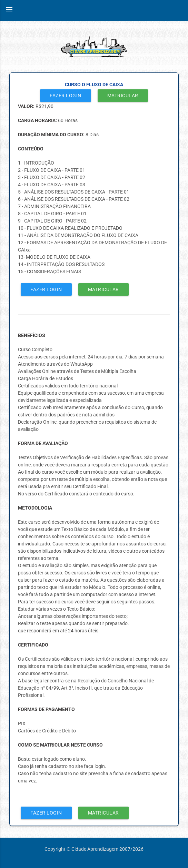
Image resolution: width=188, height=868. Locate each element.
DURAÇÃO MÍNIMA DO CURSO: (52, 135)
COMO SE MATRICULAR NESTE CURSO (60, 745)
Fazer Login (66, 96)
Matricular (123, 96)
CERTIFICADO (33, 645)
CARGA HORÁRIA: (38, 120)
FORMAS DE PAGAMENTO (46, 709)
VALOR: (27, 106)
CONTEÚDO (31, 149)
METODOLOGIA (35, 508)
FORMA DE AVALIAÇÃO (43, 443)
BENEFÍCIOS (32, 335)
